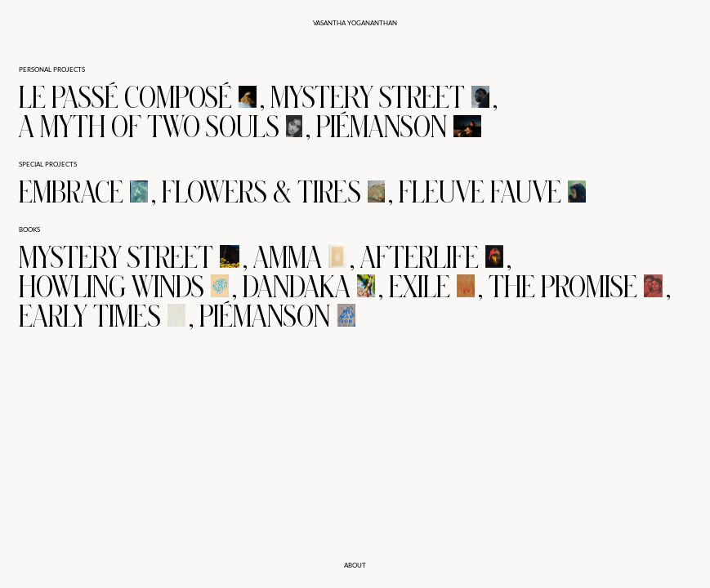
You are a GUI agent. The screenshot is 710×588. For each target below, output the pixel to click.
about (355, 565)
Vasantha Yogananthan (355, 23)
